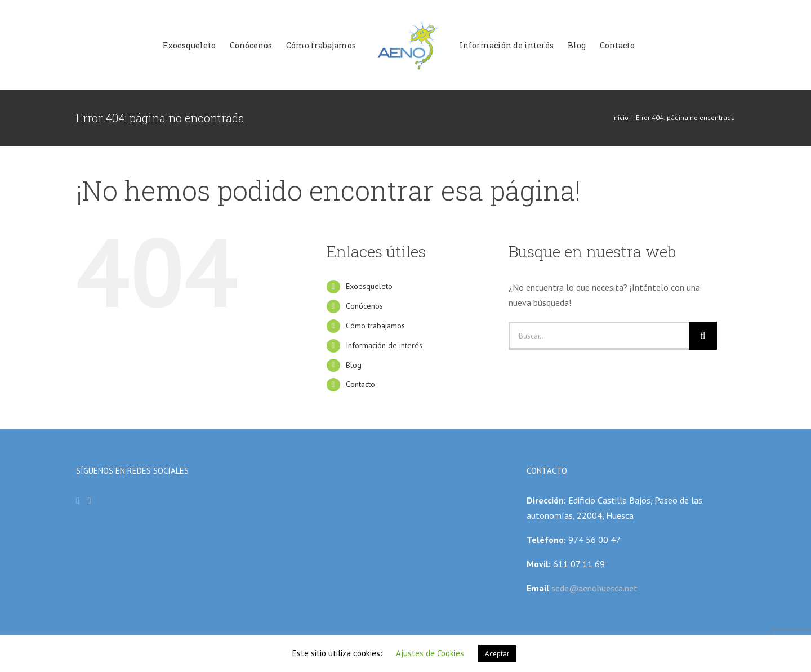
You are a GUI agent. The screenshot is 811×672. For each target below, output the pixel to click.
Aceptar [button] (497, 654)
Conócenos (364, 306)
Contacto (360, 384)
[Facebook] (78, 501)
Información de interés (384, 345)
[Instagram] (90, 501)
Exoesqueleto (369, 286)
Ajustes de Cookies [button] (430, 653)
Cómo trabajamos (375, 326)
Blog (354, 365)
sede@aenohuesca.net (593, 588)
